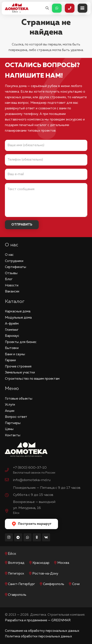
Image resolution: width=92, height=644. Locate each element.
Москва (63, 563)
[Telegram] (18, 537)
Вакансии (12, 291)
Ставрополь (17, 595)
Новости (12, 285)
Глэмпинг (12, 330)
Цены (9, 429)
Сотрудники (14, 261)
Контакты (13, 435)
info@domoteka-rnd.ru (32, 480)
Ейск (12, 554)
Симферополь (54, 584)
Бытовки (12, 348)
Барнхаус (12, 336)
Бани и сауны (15, 354)
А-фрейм (12, 324)
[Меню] (82, 8)
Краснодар (41, 563)
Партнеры (13, 423)
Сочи (76, 584)
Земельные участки (20, 372)
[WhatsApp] (28, 537)
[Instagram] (9, 537)
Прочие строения (18, 366)
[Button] (57, 8)
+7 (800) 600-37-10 (30, 468)
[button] (47, 8)
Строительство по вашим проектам (32, 379)
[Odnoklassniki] (37, 537)
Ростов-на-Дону (45, 574)
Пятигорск (16, 574)
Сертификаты (16, 267)
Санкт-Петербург (21, 584)
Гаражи (10, 360)
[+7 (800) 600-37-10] (9, 471)
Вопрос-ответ (16, 417)
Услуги (10, 405)
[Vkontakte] (46, 537)
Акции (10, 411)
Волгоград (16, 563)
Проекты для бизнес (21, 342)
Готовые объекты (19, 399)
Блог (9, 279)
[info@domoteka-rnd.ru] (9, 480)
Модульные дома (18, 318)
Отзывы (11, 273)
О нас (9, 255)
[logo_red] (17, 7)
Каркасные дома (18, 311)
